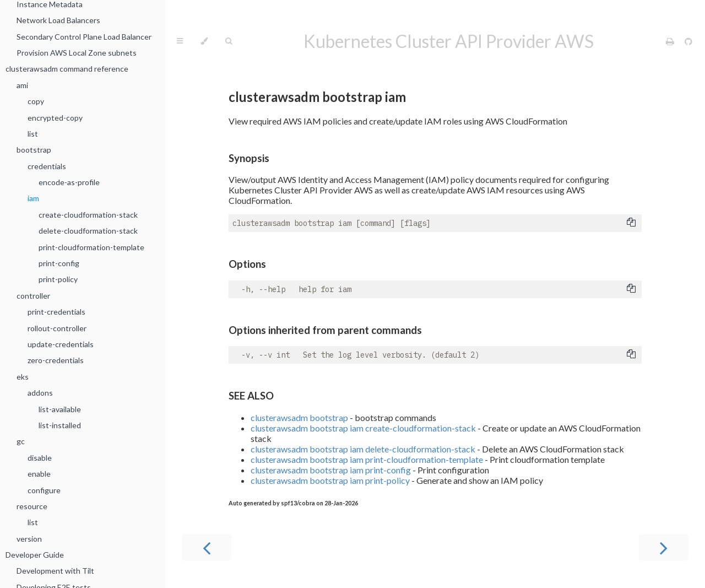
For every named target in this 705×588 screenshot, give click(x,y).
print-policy (58, 279)
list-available (60, 409)
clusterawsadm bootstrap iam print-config (331, 470)
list (33, 134)
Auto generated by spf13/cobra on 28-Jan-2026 (293, 503)
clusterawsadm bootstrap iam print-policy (330, 480)
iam (33, 198)
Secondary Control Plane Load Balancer (84, 37)
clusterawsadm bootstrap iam (317, 97)
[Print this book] (671, 41)
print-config (59, 263)
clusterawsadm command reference (67, 69)
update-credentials (61, 344)
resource (32, 506)
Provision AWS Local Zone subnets (77, 53)
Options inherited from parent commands (325, 330)
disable (40, 458)
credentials (47, 166)
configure (44, 490)
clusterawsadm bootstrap (299, 417)
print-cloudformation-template (91, 247)
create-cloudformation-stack (88, 215)
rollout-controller (57, 328)
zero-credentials (56, 360)
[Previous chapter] (207, 547)
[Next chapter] (664, 547)
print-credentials (56, 312)
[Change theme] (204, 41)
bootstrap (34, 150)
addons (40, 393)
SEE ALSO (251, 396)
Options (247, 264)
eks (23, 377)
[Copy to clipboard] (631, 223)
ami (22, 85)
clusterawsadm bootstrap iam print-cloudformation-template (367, 459)
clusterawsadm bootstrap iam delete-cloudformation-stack (363, 449)
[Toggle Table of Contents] (180, 41)
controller (33, 296)
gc (21, 441)
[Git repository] (688, 41)
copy (36, 101)
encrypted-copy (55, 118)
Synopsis (249, 158)
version (29, 539)
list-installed (60, 425)
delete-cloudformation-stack (88, 231)
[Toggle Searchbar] (229, 41)
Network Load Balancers (58, 20)
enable (39, 474)
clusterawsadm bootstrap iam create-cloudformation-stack (363, 428)
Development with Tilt (55, 571)
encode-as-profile (69, 182)
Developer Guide (35, 555)
